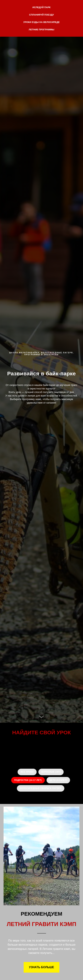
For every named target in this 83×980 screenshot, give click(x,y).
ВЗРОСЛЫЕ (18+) (51, 772)
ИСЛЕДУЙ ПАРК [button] (41, 7)
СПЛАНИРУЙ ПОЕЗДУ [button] (41, 15)
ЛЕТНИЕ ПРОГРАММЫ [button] (41, 30)
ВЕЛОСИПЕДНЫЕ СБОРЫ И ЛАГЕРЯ (41, 788)
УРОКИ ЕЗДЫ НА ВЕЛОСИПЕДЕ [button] (41, 22)
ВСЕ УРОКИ (27, 772)
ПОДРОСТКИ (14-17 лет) (28, 780)
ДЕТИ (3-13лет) (58, 780)
